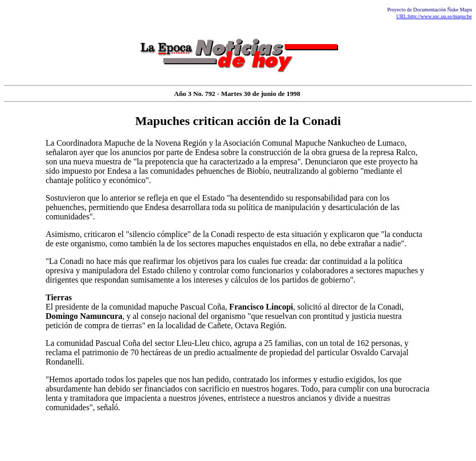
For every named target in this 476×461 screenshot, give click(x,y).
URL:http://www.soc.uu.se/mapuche (434, 16)
